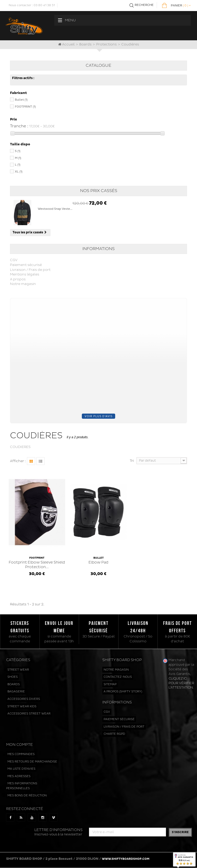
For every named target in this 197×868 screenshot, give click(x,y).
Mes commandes (21, 754)
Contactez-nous (118, 677)
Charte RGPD (114, 734)
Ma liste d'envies (21, 769)
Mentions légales (25, 274)
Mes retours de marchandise (32, 762)
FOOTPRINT (25, 107)
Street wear (18, 670)
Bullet (21, 100)
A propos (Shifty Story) (123, 691)
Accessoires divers (24, 699)
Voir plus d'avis (98, 416)
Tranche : (19, 126)
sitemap (110, 684)
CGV (14, 260)
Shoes (13, 677)
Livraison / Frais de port (30, 270)
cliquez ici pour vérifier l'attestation (181, 683)
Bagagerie (16, 691)
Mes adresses (19, 776)
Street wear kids (22, 706)
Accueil (66, 44)
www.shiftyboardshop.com (126, 859)
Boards (85, 44)
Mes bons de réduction (27, 795)
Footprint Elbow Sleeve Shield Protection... (37, 562)
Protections (106, 44)
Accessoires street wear (29, 714)
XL (19, 172)
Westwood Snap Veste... (55, 209)
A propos (18, 279)
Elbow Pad (98, 560)
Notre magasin (23, 284)
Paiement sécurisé (26, 265)
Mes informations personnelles (22, 786)
